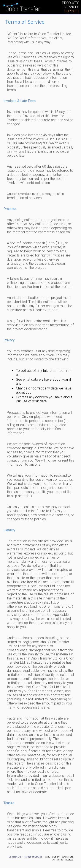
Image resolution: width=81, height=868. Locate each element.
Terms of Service (33, 857)
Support (72, 11)
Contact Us (15, 857)
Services (71, 7)
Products (71, 3)
